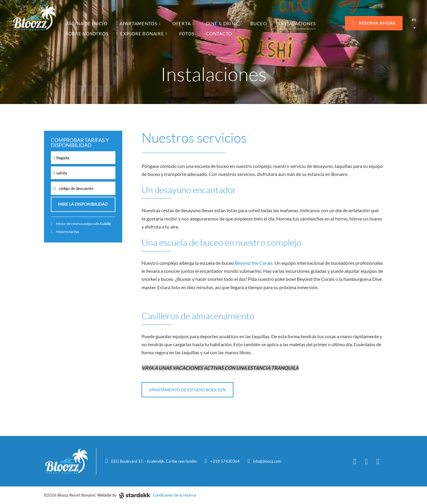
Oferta (183, 23)
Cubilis (106, 224)
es (414, 22)
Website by (124, 496)
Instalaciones (297, 23)
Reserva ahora (374, 23)
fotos (187, 34)
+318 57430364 (225, 461)
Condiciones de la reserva (175, 495)
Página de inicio (87, 23)
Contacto (219, 34)
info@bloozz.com (267, 461)
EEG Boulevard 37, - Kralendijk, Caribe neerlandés (154, 461)
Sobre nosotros (87, 34)
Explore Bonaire (144, 34)
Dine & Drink (222, 23)
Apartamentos (140, 23)
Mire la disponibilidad (83, 204)
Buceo (259, 23)
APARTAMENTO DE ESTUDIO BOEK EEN (187, 390)
